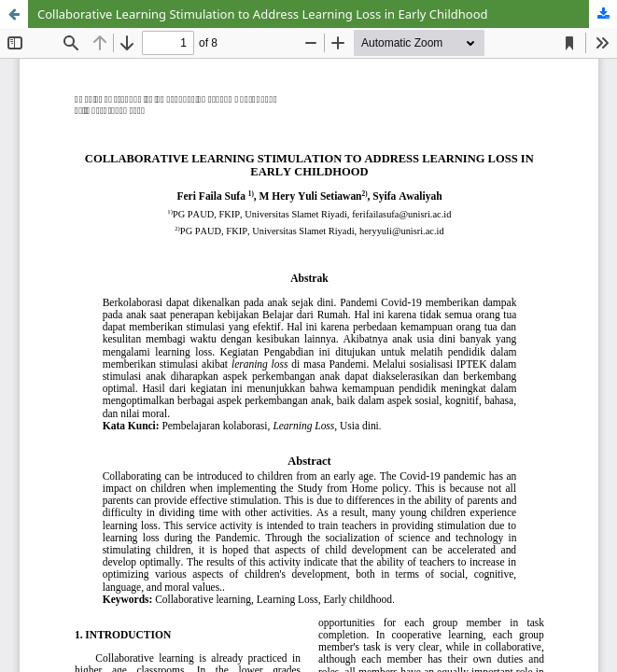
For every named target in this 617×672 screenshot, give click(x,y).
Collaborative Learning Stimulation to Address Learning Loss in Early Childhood (263, 14)
